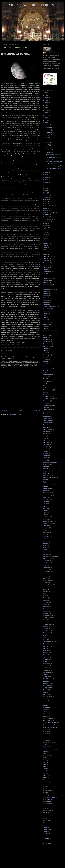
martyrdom (46, 528)
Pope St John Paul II (49, 631)
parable (45, 578)
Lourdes (45, 512)
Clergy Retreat (47, 280)
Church (45, 269)
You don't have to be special (54, 166)
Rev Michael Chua (51, 53)
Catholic (45, 248)
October (49, 130)
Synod (45, 745)
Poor (44, 622)
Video (45, 773)
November (50, 127)
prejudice (46, 640)
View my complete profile (51, 68)
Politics (45, 620)
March (48, 147)
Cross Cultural (47, 322)
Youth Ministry (47, 810)
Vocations (46, 784)
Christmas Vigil (47, 265)
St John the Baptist (48, 725)
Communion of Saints (49, 289)
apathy (45, 208)
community (46, 291)
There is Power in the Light (53, 155)
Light (44, 506)
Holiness (45, 440)
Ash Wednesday (48, 219)
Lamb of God (47, 497)
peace (45, 596)
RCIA (44, 661)
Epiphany (46, 364)
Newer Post (4, 411)
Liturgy (45, 510)
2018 (47, 113)
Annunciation (47, 204)
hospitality (46, 453)
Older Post (37, 411)
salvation (45, 694)
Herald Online (47, 838)
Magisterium (46, 517)
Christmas (46, 263)
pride (44, 648)
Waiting (45, 786)
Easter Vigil (46, 355)
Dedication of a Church (49, 331)
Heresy (45, 438)
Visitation (46, 782)
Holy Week (46, 449)
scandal (45, 701)
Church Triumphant (48, 278)
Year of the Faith (48, 804)
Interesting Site (47, 475)
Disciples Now (47, 836)
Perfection (46, 605)
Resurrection (47, 672)
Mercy (45, 539)
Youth (45, 808)
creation (45, 315)
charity (45, 250)
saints (45, 692)
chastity (45, 252)
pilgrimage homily (48, 615)
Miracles (45, 543)
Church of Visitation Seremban (51, 834)
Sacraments (46, 685)
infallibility (46, 469)
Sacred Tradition (48, 688)
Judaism (45, 486)
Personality (46, 609)
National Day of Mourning (50, 556)
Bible (44, 239)
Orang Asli (46, 569)
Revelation (46, 677)
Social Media (47, 714)
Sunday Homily (14, 344)
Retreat (45, 675)
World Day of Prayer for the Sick (52, 795)
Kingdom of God (48, 493)
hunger (45, 460)
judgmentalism (47, 488)
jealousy (45, 480)
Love (44, 515)
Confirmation (47, 298)
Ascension (46, 217)
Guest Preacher (47, 429)
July (48, 137)
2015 (47, 120)
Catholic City (47, 827)
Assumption (46, 221)
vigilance (45, 775)
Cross (45, 320)
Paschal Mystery (48, 585)
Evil (44, 372)
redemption (46, 666)
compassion (46, 294)
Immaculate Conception (50, 462)
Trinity (45, 758)
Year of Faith (47, 802)
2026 (47, 93)
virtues (45, 777)
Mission (45, 545)
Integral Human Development (51, 471)
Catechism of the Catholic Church (52, 825)
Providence (46, 657)
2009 (47, 182)
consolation (46, 302)
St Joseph (46, 729)
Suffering (45, 740)
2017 (47, 115)
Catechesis (46, 245)
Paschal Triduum (48, 587)
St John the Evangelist (49, 727)
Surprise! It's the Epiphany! (53, 168)
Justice (45, 491)
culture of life (47, 324)
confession (46, 296)
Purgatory (46, 659)
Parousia (45, 583)
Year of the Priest (48, 806)
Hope (8, 344)
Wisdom (45, 788)
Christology (46, 267)
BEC (44, 237)
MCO (44, 534)
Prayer (45, 637)
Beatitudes (46, 232)
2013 (47, 172)
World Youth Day (48, 799)
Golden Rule (46, 416)
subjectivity (46, 738)
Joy (44, 482)
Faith (44, 379)
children (45, 254)
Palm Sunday (47, 572)
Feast (45, 388)
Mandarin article (47, 523)
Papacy (45, 576)
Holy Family (46, 442)
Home (21, 411)
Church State (47, 274)
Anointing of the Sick (49, 206)
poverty (45, 635)
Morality (45, 550)
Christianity (46, 261)
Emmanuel (46, 359)
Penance (45, 598)
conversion (46, 304)
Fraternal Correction (49, 405)
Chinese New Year (48, 256)
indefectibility (47, 466)
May (48, 142)
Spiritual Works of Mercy (50, 723)
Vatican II (46, 769)
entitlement (46, 361)
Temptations (46, 747)
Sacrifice (45, 690)
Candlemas (46, 241)
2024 (47, 98)
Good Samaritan (48, 421)
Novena (45, 565)
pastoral (45, 589)
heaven (45, 434)
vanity (45, 767)
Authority (45, 226)
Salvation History (48, 696)
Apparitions (46, 215)
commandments (47, 285)
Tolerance (46, 751)
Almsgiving (46, 199)
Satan (45, 699)
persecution (46, 607)
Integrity (45, 473)
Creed (45, 318)
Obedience (46, 567)
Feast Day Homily (48, 390)
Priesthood (46, 650)
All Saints (46, 195)
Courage (45, 313)
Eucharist (46, 366)
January (49, 152)
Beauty (45, 234)
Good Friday (46, 418)
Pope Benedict (47, 624)
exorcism (45, 377)
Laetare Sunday (47, 495)
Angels (45, 202)
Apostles (45, 210)
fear (44, 386)
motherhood (46, 552)
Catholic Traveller (48, 829)
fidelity (45, 392)
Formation (46, 403)
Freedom (45, 407)
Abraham (46, 191)
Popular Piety (47, 633)
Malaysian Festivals (48, 521)
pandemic (46, 574)
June (48, 140)
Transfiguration (47, 756)
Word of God (47, 791)
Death (45, 329)
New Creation (47, 563)
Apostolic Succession (49, 212)
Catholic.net (46, 832)
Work (44, 793)
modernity (46, 548)
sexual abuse (47, 707)
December (50, 125)
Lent (44, 504)
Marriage (45, 526)
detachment (46, 335)
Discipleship (46, 342)
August (49, 135)
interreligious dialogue (49, 477)
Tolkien (45, 753)
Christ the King (47, 258)
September (50, 132)
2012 (47, 175)
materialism (46, 532)
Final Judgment (47, 396)
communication (47, 287)
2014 (47, 123)
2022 (47, 103)
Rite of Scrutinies (48, 679)
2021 (47, 105)
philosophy (46, 611)
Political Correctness (49, 618)
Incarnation (46, 464)
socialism (46, 716)
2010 (47, 180)
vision (45, 780)
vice (44, 771)
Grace (45, 425)
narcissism (46, 554)
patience (45, 591)
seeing (45, 705)
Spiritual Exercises (48, 718)
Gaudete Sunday (48, 410)
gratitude (45, 427)
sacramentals (47, 683)
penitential (46, 600)
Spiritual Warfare (48, 720)
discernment (46, 340)
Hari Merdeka (47, 431)
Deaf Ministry (47, 326)
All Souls (45, 197)
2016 (47, 118)
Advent (45, 193)
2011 (47, 177)
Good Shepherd (47, 423)
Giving (45, 414)
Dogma (45, 348)
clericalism (46, 283)
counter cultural (47, 311)
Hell (44, 436)
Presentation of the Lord (50, 642)
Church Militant (47, 272)
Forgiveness (46, 401)
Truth (44, 762)
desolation (46, 333)
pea (44, 594)
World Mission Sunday (49, 797)
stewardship (46, 736)
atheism (45, 223)
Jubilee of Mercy (48, 484)
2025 (47, 95)
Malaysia (45, 519)
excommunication (48, 375)
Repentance (46, 670)
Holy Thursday (47, 447)
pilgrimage (46, 613)
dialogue (45, 337)
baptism (45, 228)
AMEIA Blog (46, 821)
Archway (45, 823)
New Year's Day (47, 559)
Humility (45, 458)
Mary (44, 530)
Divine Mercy (47, 344)
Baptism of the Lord (48, 230)
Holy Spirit (46, 445)
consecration (47, 300)
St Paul (45, 731)
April (48, 145)
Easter (45, 353)
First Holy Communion (49, 399)
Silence (45, 710)
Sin (44, 712)
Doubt (45, 351)
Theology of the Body (49, 749)
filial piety (46, 394)
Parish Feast (47, 580)
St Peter (45, 734)
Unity (44, 764)
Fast (44, 383)
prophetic (46, 653)
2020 (47, 108)
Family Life (46, 381)
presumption (46, 646)
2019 (47, 110)
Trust (44, 760)
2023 (47, 100)
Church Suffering (48, 276)
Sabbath (45, 681)
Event (45, 370)
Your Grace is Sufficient (33, 5)
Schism (45, 703)
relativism (46, 668)
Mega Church (47, 537)
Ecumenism (46, 357)
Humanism (46, 456)
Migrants (45, 541)
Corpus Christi (47, 309)
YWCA (45, 813)
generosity (46, 412)
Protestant (46, 655)
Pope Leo (46, 629)
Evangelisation (47, 368)
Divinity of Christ (48, 346)
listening (45, 508)
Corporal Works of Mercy (50, 307)
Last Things (46, 499)
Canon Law (46, 243)
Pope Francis (47, 626)
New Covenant (47, 561)
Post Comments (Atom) (15, 414)
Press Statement (48, 644)
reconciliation (47, 664)
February (49, 150)
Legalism (45, 502)
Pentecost (46, 602)
